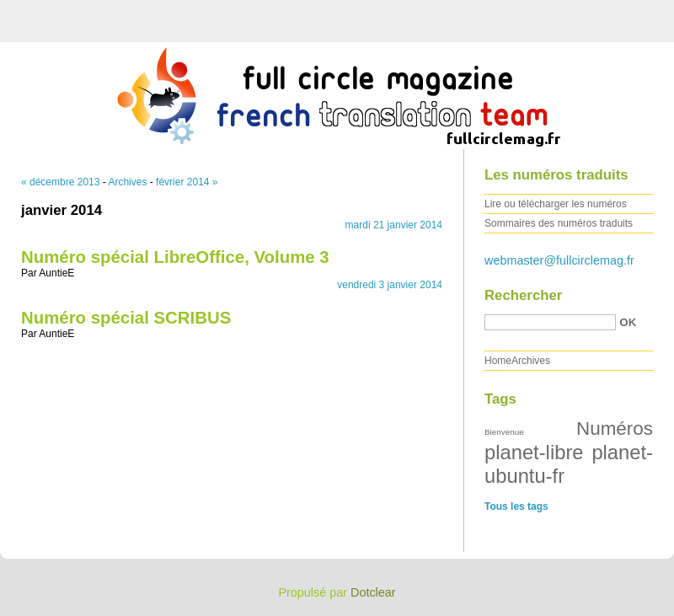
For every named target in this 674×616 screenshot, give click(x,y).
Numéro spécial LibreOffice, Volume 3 (175, 257)
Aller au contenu (467, 12)
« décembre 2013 (60, 182)
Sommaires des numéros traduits (559, 223)
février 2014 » (187, 182)
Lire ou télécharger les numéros (556, 204)
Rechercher (523, 295)
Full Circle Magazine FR (337, 91)
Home (498, 361)
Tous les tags (516, 506)
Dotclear (373, 592)
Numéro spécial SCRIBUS (126, 318)
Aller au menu (542, 12)
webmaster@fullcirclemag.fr (559, 260)
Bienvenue (504, 432)
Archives (127, 182)
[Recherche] (550, 322)
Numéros (615, 429)
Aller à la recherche (625, 12)
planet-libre (534, 452)
